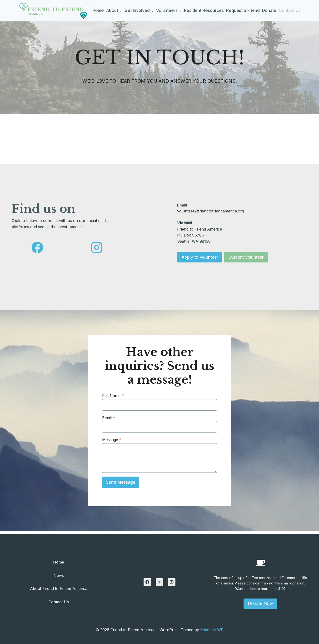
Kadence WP (212, 630)
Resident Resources (204, 10)
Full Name (114, 398)
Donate (269, 10)
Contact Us (290, 10)
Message (113, 442)
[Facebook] (147, 582)
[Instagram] (172, 582)
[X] (159, 582)
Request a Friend (243, 10)
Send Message (122, 484)
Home (98, 10)
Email (110, 420)
